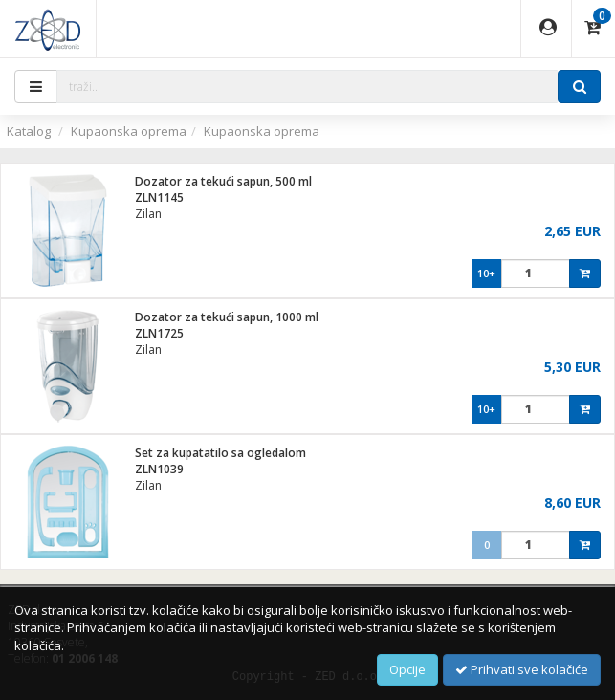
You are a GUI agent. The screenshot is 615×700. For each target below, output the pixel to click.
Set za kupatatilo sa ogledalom (220, 453)
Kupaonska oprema (129, 131)
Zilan (148, 214)
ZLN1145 (159, 197)
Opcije (407, 669)
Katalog (29, 131)
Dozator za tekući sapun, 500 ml (223, 181)
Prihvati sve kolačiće (522, 669)
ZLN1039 (159, 469)
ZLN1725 (159, 333)
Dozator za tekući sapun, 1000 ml (227, 317)
